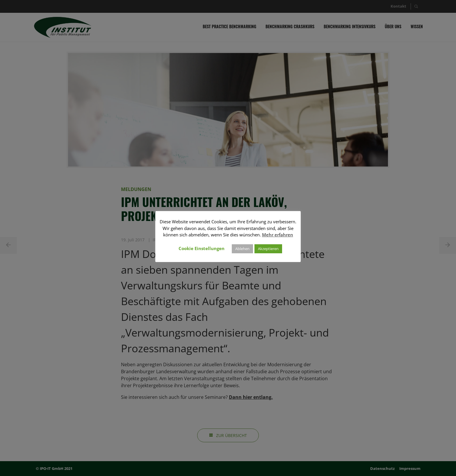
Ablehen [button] (242, 249)
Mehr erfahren (278, 235)
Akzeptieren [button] (268, 249)
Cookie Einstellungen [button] (202, 248)
